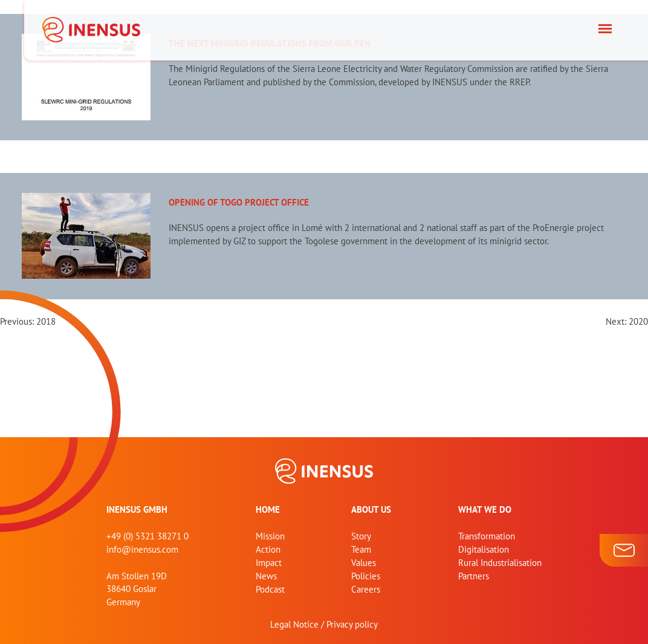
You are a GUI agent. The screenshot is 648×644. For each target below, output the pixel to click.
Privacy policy (352, 624)
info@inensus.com (142, 549)
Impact (269, 563)
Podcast (270, 589)
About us (371, 509)
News (266, 576)
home (268, 509)
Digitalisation (484, 549)
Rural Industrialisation (500, 563)
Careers (366, 589)
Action (268, 549)
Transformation (487, 536)
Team (361, 549)
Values (364, 563)
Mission (270, 536)
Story (361, 536)
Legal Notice (294, 624)
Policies (366, 576)
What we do (485, 509)
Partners (474, 576)
